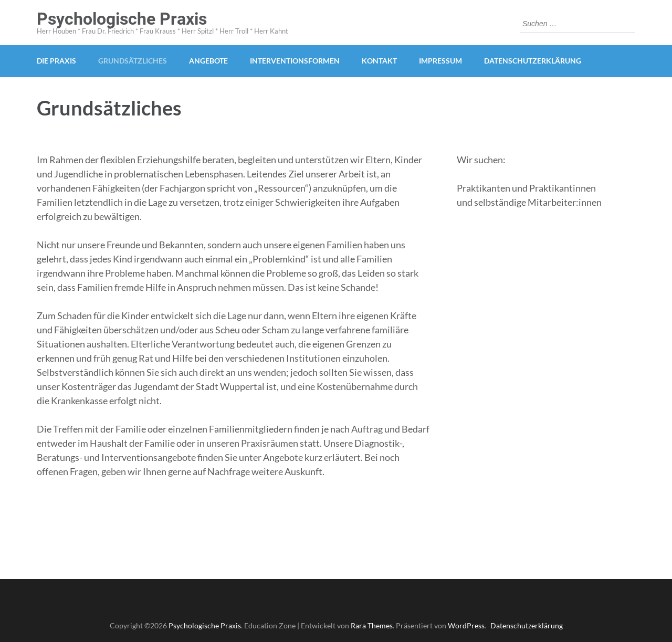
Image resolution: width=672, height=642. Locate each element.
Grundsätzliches (133, 61)
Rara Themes (372, 625)
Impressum (440, 61)
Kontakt (379, 61)
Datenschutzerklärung (533, 61)
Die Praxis (56, 61)
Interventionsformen (295, 61)
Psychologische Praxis (122, 19)
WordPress (466, 625)
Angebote (208, 61)
